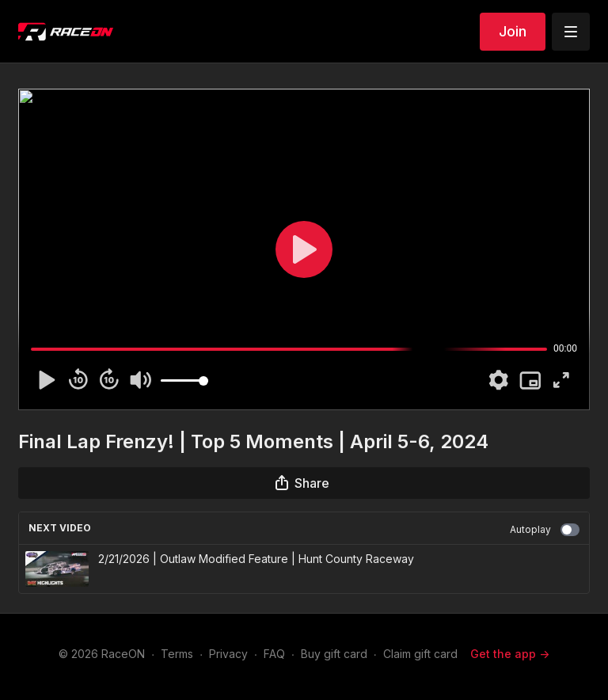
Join (513, 31)
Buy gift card (334, 654)
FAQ (274, 654)
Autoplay (545, 530)
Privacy (228, 654)
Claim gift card (420, 654)
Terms (177, 654)
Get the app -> (510, 654)
